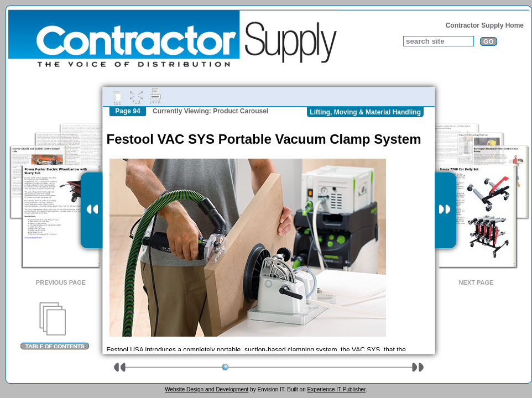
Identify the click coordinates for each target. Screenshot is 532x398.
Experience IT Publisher (336, 389)
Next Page (476, 282)
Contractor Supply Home (485, 25)
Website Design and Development (207, 389)
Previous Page (61, 282)
